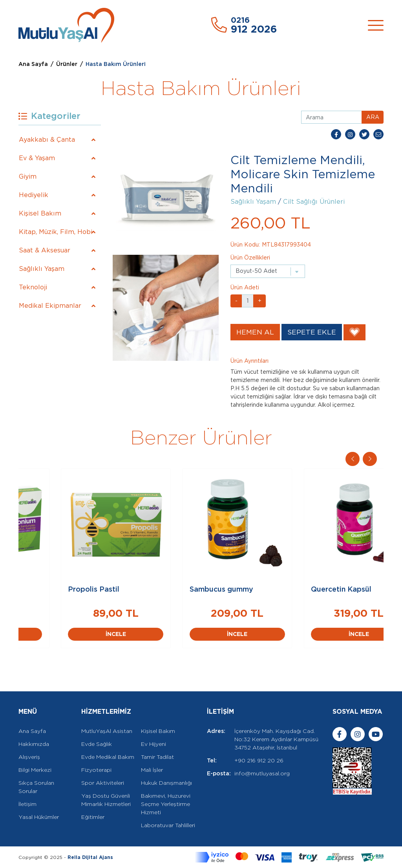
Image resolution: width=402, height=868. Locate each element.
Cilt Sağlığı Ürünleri (314, 202)
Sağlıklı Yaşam (42, 269)
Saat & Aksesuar (45, 250)
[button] (370, 459)
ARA (373, 117)
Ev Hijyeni (153, 744)
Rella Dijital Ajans (90, 857)
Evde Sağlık (97, 744)
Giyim (28, 176)
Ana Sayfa (33, 64)
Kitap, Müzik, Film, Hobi (56, 232)
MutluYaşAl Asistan (107, 731)
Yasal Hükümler (39, 817)
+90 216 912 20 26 (259, 760)
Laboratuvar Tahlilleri (168, 825)
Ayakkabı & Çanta (47, 140)
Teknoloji (33, 287)
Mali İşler (152, 770)
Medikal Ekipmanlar (50, 306)
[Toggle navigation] (376, 25)
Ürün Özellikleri (250, 258)
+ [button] (260, 301)
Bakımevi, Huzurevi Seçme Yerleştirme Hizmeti (166, 804)
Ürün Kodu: (245, 245)
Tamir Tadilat (157, 757)
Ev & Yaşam (37, 158)
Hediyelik (34, 195)
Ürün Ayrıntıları (249, 361)
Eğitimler (93, 817)
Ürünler (67, 64)
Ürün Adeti (245, 287)
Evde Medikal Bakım (108, 757)
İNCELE (79, 634)
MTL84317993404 (286, 245)
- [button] (236, 301)
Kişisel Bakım (40, 213)
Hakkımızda (34, 744)
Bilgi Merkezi (35, 770)
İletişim (27, 804)
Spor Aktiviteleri (103, 783)
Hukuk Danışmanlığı (166, 783)
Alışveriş (29, 757)
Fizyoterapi (96, 770)
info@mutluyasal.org (262, 773)
